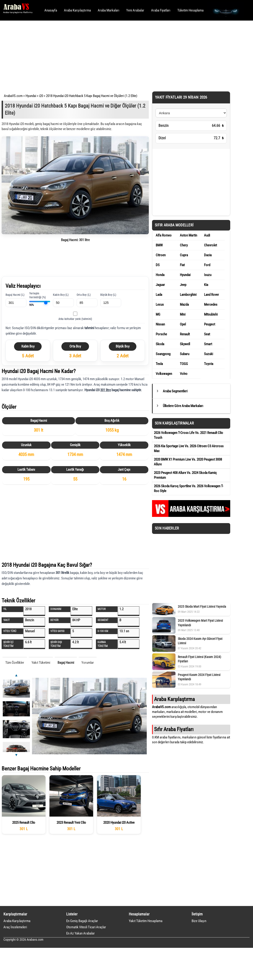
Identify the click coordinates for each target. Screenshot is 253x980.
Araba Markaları (109, 10)
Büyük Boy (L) (108, 295)
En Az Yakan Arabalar (80, 933)
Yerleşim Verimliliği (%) (37, 295)
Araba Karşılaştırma (77, 10)
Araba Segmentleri (175, 391)
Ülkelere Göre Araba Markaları (183, 406)
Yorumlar (88, 663)
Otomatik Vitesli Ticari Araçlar (86, 927)
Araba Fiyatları (161, 10)
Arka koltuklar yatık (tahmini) (75, 319)
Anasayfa (51, 10)
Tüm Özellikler (15, 663)
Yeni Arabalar (135, 10)
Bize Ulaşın (199, 921)
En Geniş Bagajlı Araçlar (82, 921)
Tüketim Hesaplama (190, 10)
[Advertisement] (120, 55)
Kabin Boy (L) (61, 295)
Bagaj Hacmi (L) (15, 295)
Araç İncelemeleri (15, 927)
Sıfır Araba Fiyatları (174, 729)
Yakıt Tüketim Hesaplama (146, 921)
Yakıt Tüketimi (41, 663)
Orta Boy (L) (84, 295)
